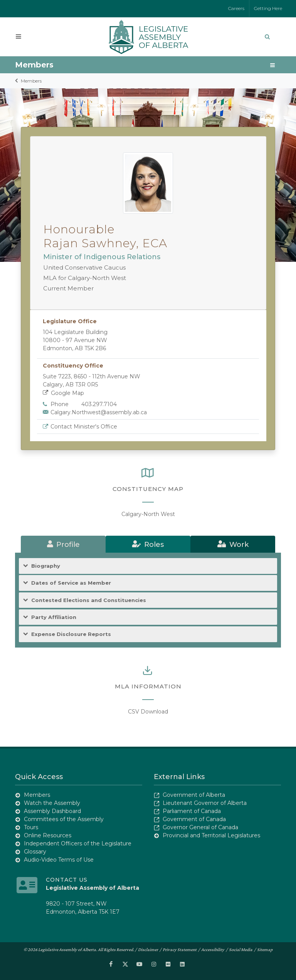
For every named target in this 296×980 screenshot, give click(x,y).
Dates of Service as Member (71, 583)
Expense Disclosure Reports (71, 634)
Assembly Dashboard (52, 811)
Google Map (63, 393)
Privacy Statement (180, 950)
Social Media (241, 950)
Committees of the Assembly (64, 819)
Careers (236, 8)
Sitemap (265, 950)
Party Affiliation (54, 617)
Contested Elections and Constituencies (89, 600)
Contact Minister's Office (84, 427)
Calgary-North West (148, 514)
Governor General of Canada (200, 827)
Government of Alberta (194, 795)
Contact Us (67, 880)
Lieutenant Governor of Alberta (205, 803)
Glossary (35, 852)
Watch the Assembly (52, 803)
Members (31, 81)
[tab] (63, 544)
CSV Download (148, 712)
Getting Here (268, 8)
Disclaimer (148, 950)
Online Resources (48, 835)
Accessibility (213, 950)
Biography (46, 566)
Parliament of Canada (192, 811)
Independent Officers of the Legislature (78, 843)
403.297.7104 (99, 404)
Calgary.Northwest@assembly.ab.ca (99, 412)
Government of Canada (194, 819)
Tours (31, 827)
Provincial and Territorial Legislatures (211, 835)
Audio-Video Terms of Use (59, 860)
